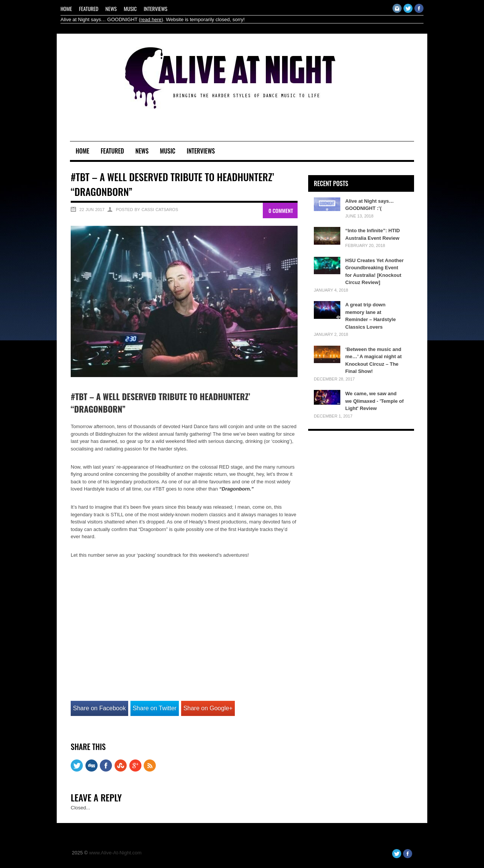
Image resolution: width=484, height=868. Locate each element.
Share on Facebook (99, 708)
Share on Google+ (208, 708)
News (111, 9)
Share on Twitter (155, 708)
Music (130, 9)
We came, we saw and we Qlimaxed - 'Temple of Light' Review (375, 401)
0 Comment (281, 210)
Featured (89, 9)
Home (66, 9)
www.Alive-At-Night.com (116, 853)
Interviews (156, 9)
